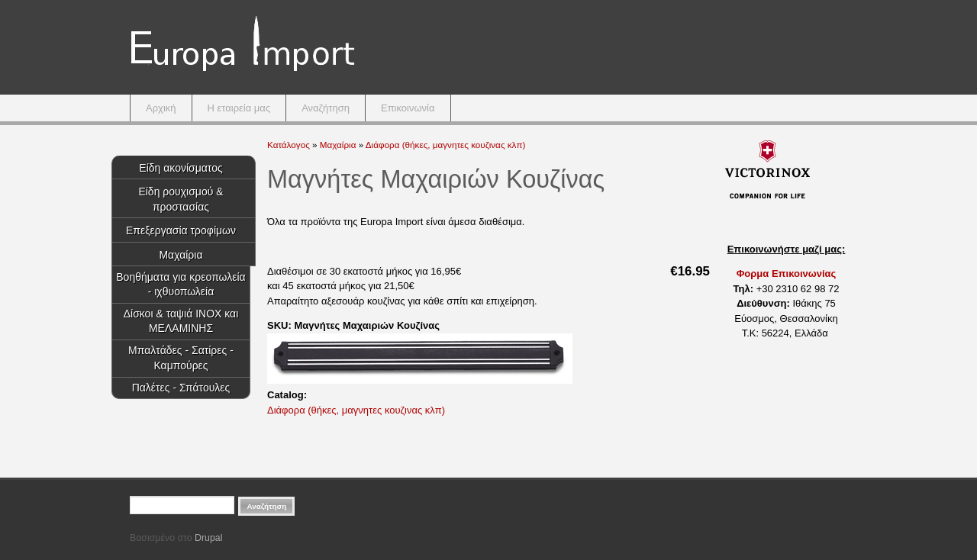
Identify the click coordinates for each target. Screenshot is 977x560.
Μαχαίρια (181, 255)
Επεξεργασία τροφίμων (181, 230)
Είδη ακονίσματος (181, 168)
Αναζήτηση (326, 108)
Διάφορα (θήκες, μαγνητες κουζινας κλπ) (446, 145)
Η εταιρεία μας (239, 108)
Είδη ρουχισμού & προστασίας (181, 199)
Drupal (208, 538)
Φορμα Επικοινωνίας (787, 274)
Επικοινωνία (408, 108)
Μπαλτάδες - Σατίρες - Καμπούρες (181, 358)
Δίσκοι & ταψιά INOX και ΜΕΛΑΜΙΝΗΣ (181, 321)
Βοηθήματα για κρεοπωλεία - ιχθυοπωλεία (181, 285)
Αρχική (161, 108)
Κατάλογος (289, 145)
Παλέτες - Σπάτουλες (181, 388)
